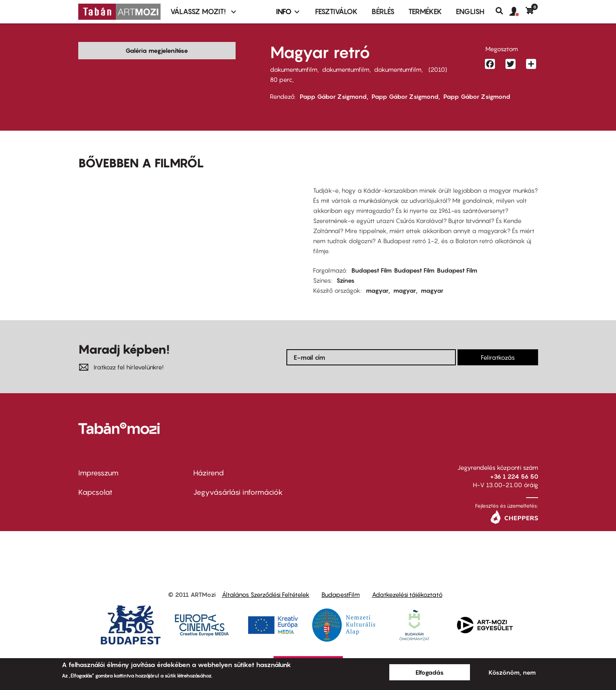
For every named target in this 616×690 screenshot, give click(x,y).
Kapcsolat (95, 492)
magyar (377, 290)
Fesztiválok (336, 11)
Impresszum (98, 473)
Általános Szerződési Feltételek (266, 594)
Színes (346, 280)
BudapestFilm (341, 594)
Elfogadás (430, 672)
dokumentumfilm (294, 69)
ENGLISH (470, 11)
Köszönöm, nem (512, 672)
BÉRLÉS (383, 11)
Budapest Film (372, 270)
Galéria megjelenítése (157, 50)
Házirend (209, 473)
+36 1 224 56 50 (514, 476)
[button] (518, 12)
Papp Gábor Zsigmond (333, 96)
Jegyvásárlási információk (238, 492)
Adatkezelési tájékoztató (407, 594)
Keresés (502, 11)
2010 (438, 69)
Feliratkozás (498, 357)
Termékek (425, 11)
